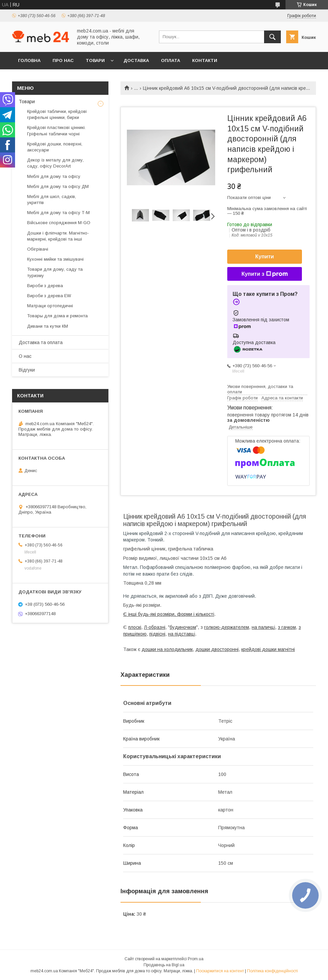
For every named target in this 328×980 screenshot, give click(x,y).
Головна (29, 60)
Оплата (171, 60)
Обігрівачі (38, 249)
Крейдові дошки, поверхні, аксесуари (55, 147)
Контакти (205, 60)
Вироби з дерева (45, 286)
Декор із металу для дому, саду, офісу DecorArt (55, 163)
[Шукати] (272, 37)
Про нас (63, 60)
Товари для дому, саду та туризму (55, 272)
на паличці (263, 627)
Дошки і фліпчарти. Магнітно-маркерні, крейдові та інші (58, 236)
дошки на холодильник (167, 649)
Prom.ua (196, 959)
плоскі (135, 627)
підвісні (157, 634)
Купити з (264, 274)
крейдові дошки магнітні (268, 649)
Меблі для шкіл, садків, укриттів (52, 200)
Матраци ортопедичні (50, 306)
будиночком (183, 627)
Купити (265, 256)
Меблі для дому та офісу (54, 176)
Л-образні (155, 627)
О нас (25, 356)
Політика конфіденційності (272, 971)
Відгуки (27, 370)
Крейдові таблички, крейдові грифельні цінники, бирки (57, 114)
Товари (95, 60)
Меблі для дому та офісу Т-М (58, 213)
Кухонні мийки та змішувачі (55, 259)
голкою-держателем (227, 627)
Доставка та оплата (41, 342)
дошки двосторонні (217, 649)
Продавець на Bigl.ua (164, 965)
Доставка (136, 60)
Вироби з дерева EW (49, 296)
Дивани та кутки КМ (48, 326)
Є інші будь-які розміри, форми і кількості (169, 614)
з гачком (287, 627)
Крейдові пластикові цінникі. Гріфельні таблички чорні (56, 130)
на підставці (182, 634)
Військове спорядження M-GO (59, 223)
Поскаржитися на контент (220, 971)
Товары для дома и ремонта (57, 316)
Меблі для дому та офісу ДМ (58, 186)
